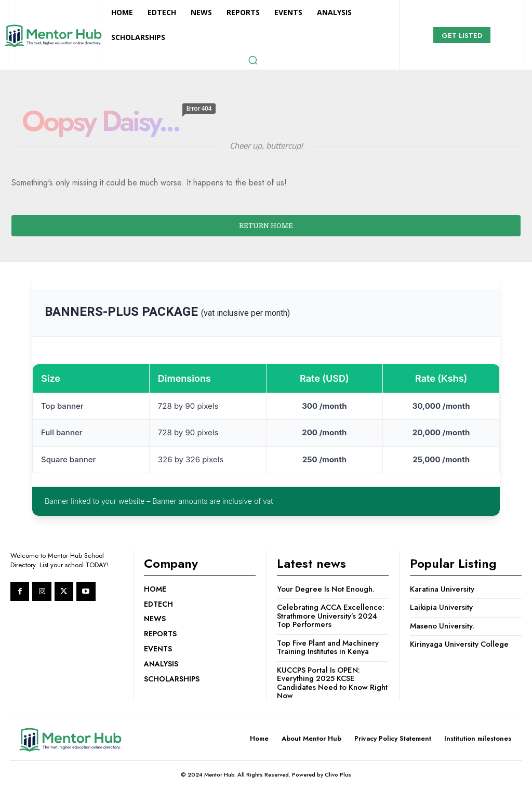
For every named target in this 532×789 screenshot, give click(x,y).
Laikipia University (442, 607)
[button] (252, 60)
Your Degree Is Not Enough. (327, 589)
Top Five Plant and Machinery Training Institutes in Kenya (330, 647)
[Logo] (53, 36)
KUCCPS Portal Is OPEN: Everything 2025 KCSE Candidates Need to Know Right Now (324, 683)
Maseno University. (443, 626)
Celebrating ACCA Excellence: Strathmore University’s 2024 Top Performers (332, 616)
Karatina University (442, 589)
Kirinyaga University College (460, 644)
